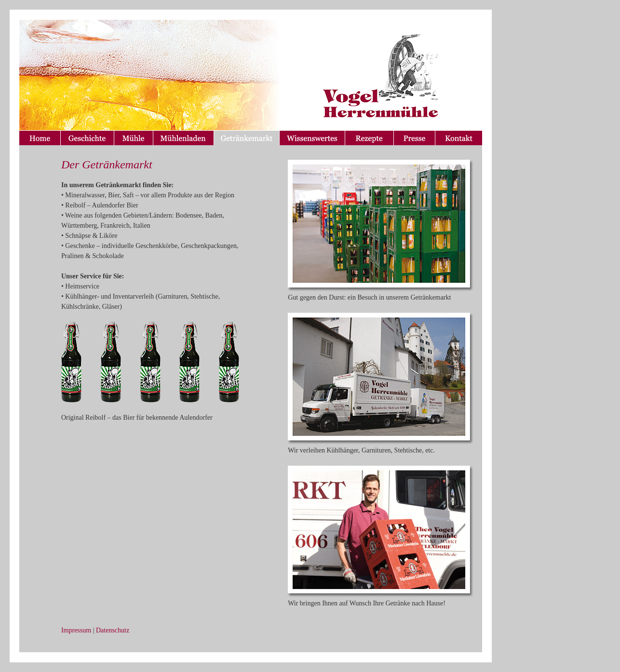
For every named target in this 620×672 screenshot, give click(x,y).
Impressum (76, 630)
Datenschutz (113, 630)
